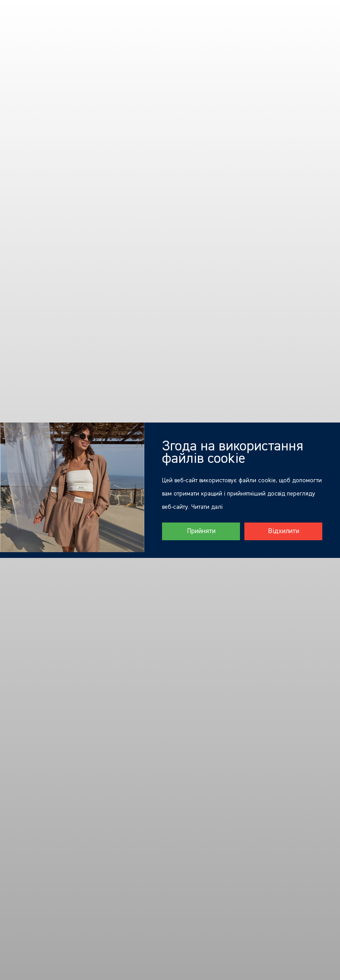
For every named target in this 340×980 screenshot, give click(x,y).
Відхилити (284, 531)
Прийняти (201, 531)
